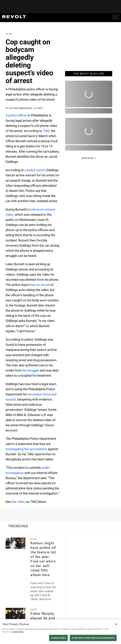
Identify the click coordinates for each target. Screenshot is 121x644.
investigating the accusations (26, 449)
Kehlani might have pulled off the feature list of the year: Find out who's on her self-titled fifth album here (43, 559)
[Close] (116, 624)
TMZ (46, 131)
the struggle (31, 370)
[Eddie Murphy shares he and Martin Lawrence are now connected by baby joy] (15, 613)
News (9, 34)
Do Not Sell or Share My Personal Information (93, 638)
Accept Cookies (58, 638)
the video (18, 502)
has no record (40, 285)
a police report (35, 170)
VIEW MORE (88, 158)
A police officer (16, 115)
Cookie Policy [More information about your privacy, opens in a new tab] (18, 632)
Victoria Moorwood (21, 108)
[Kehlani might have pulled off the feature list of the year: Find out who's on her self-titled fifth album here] (15, 543)
